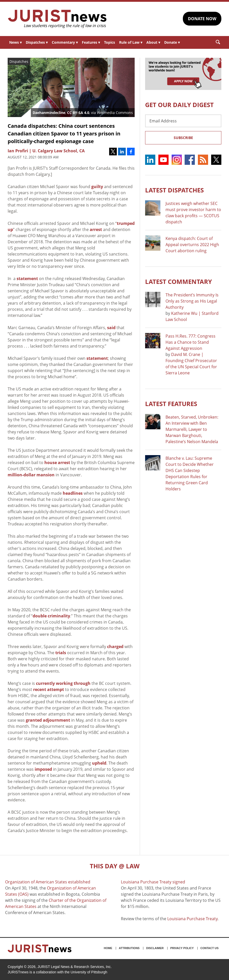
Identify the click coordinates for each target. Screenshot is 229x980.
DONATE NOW (202, 19)
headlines (73, 493)
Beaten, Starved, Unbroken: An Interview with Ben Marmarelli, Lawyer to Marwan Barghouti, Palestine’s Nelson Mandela (192, 429)
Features (91, 42)
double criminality (51, 616)
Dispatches (37, 42)
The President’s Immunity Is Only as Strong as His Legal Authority (192, 301)
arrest (96, 229)
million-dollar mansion (31, 475)
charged (115, 647)
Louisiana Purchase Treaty (192, 919)
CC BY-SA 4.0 (78, 113)
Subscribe (183, 138)
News (15, 42)
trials (61, 653)
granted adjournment (48, 720)
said (111, 328)
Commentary (65, 42)
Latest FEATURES (171, 404)
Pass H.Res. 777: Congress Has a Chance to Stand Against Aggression (190, 342)
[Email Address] (183, 121)
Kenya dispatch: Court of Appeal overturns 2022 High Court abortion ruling (192, 245)
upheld (99, 763)
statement (27, 279)
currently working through (63, 683)
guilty (97, 187)
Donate (172, 42)
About (153, 42)
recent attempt (49, 689)
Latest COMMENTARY (179, 281)
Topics (110, 42)
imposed (43, 769)
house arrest (57, 463)
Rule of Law (131, 42)
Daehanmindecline (49, 113)
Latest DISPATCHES (174, 190)
